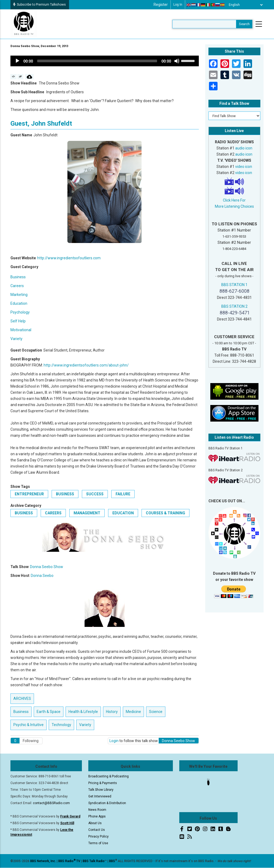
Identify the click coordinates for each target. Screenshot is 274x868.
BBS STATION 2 (234, 306)
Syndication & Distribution (107, 803)
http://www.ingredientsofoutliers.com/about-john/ (86, 365)
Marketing (19, 295)
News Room (97, 810)
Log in (178, 5)
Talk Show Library (101, 790)
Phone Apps (97, 816)
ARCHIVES (22, 699)
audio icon (244, 148)
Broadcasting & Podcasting (109, 776)
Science (156, 712)
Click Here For (234, 200)
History (112, 712)
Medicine (133, 712)
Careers (17, 286)
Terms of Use (98, 843)
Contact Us (97, 830)
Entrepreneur (29, 494)
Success (95, 494)
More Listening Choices (234, 206)
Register (161, 5)
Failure (123, 494)
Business (18, 277)
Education (19, 303)
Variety (16, 339)
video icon (244, 167)
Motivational (21, 330)
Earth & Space (49, 712)
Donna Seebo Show (47, 567)
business (65, 494)
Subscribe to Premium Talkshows (39, 5)
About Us (95, 823)
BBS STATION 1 (234, 285)
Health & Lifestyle (83, 712)
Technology (61, 725)
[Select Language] (244, 5)
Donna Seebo (42, 576)
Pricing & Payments (103, 783)
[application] (105, 61)
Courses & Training (165, 513)
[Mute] (177, 61)
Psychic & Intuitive (28, 725)
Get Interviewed (100, 796)
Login (114, 741)
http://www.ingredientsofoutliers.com (69, 258)
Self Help (18, 321)
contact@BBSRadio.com (51, 803)
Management (87, 513)
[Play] (17, 61)
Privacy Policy (98, 836)
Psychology (20, 312)
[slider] (97, 61)
